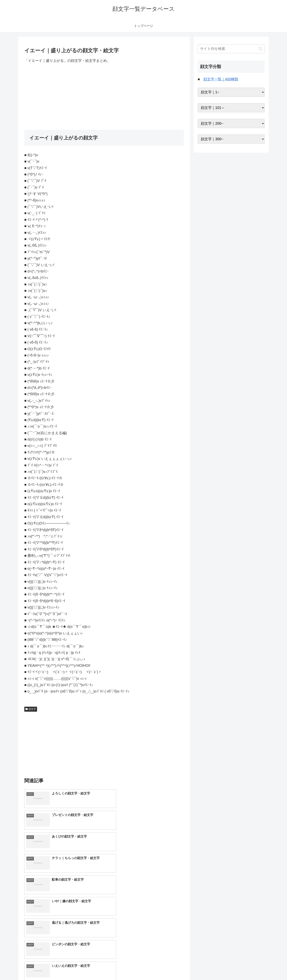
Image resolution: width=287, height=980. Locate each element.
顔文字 (31, 709)
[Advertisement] (104, 97)
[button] (261, 49)
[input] (231, 49)
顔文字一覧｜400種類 (221, 79)
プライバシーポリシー (251, 967)
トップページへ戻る (220, 967)
